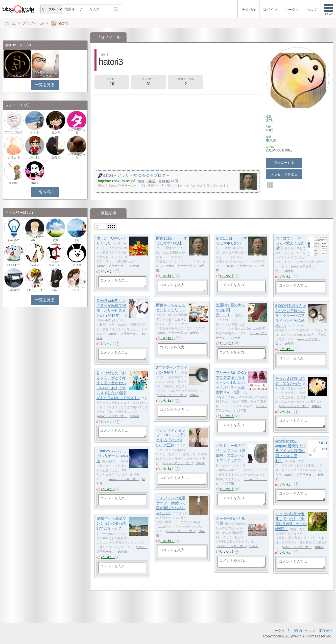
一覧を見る (45, 85)
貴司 (56, 240)
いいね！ (108, 271)
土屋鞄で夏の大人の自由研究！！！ (230, 310)
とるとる (14, 158)
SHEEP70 (14, 265)
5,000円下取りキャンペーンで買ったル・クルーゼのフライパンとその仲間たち (291, 316)
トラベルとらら (77, 156)
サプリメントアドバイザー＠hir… (35, 237)
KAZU (56, 290)
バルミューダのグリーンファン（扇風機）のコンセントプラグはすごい (230, 455)
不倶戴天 (14, 290)
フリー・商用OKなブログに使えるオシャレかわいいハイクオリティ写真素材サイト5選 (231, 382)
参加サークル (186, 82)
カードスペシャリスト (77, 289)
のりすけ (35, 158)
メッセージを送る (284, 174)
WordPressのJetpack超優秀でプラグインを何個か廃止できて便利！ (291, 451)
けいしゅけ (35, 290)
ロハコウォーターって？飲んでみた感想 (290, 243)
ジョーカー (56, 265)
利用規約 (295, 631)
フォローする (284, 163)
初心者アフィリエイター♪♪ (45, 74)
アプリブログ (14, 133)
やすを (35, 133)
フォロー (112, 82)
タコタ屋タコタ (77, 131)
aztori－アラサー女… (112, 266)
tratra (35, 183)
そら (77, 240)
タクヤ (56, 133)
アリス (77, 265)
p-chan (14, 183)
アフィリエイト (17, 76)
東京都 (271, 140)
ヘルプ (310, 631)
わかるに (14, 240)
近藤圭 (56, 158)
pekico (35, 265)
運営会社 (325, 631)
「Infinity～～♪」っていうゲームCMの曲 (112, 456)
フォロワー (149, 82)
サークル (278, 631)
